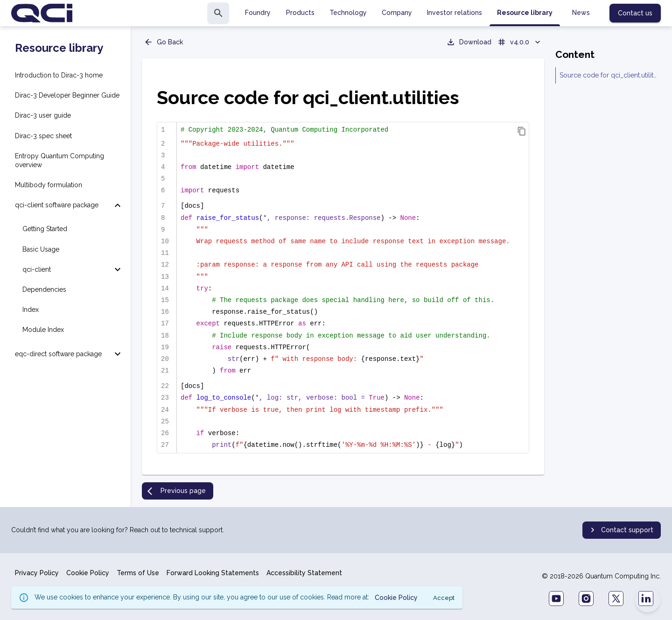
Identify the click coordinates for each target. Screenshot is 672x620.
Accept (444, 598)
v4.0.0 (520, 42)
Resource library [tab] (525, 13)
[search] (218, 13)
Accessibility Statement (304, 573)
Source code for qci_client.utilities (608, 75)
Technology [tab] (348, 13)
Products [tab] (300, 13)
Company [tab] (397, 13)
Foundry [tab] (258, 13)
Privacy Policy (37, 573)
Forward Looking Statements (213, 573)
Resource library (59, 48)
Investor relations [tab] (455, 13)
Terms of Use (138, 573)
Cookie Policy (88, 573)
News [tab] (581, 13)
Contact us (635, 13)
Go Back (163, 42)
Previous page (177, 491)
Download (469, 42)
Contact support (621, 530)
